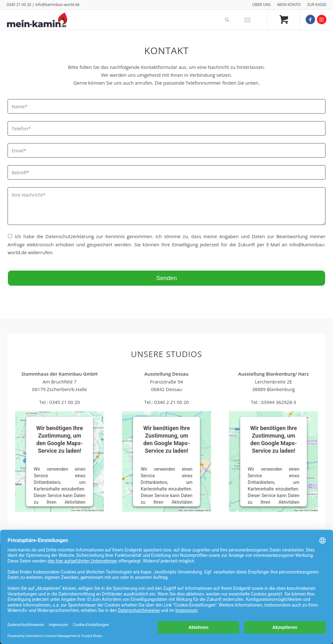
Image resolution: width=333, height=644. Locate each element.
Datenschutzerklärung (70, 236)
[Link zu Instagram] (322, 20)
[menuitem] (261, 5)
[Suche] (227, 20)
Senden (167, 278)
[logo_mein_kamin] (37, 20)
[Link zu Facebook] (310, 20)
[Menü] (247, 20)
